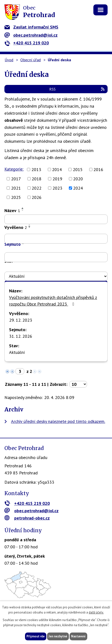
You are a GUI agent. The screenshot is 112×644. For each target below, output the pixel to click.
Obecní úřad (31, 60)
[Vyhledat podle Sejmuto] (56, 257)
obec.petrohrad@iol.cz (31, 35)
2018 (37, 179)
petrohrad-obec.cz (27, 518)
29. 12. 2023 (21, 320)
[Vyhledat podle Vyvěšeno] (56, 239)
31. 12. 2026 (21, 336)
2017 (16, 179)
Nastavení (78, 636)
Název (12, 210)
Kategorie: (14, 169)
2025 (16, 197)
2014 (57, 169)
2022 (37, 188)
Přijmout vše (36, 636)
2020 (78, 179)
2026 (37, 197)
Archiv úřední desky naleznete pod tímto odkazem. (58, 421)
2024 (78, 188)
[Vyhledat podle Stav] (56, 276)
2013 (36, 169)
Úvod (9, 60)
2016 (98, 169)
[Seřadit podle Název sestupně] (23, 210)
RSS (77, 89)
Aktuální (17, 352)
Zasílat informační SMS (31, 27)
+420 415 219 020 (27, 43)
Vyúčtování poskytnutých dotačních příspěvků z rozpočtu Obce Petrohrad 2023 (53, 301)
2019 (57, 179)
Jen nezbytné (58, 636)
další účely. (96, 612)
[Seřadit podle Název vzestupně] (23, 208)
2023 (57, 188)
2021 (16, 188)
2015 (78, 169)
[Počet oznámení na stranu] (78, 384)
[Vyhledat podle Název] (56, 219)
